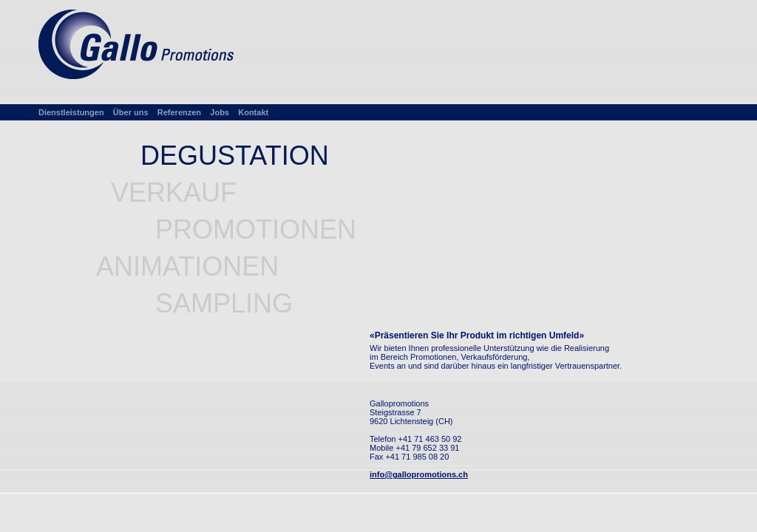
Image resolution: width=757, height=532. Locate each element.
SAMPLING (224, 303)
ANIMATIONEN (187, 266)
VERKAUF (174, 192)
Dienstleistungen (71, 112)
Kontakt (253, 112)
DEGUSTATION (235, 156)
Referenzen (179, 112)
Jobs (220, 112)
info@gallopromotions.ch (419, 474)
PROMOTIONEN (256, 229)
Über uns (131, 112)
